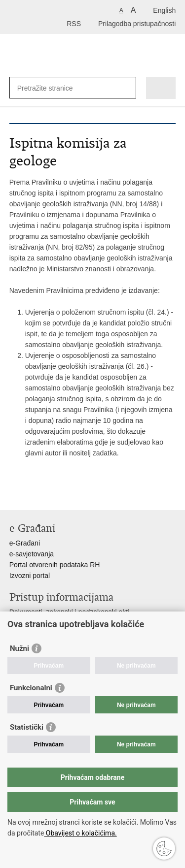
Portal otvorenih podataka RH (55, 565)
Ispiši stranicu (15, 495)
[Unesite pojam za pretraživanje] (53, 88)
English (164, 10)
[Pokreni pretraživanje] (127, 88)
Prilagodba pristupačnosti (137, 24)
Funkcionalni (31, 688)
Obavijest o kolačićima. (80, 833)
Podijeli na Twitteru (57, 495)
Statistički (27, 727)
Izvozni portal (30, 576)
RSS (74, 24)
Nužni (19, 648)
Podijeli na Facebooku (36, 495)
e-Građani (25, 543)
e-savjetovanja (32, 554)
